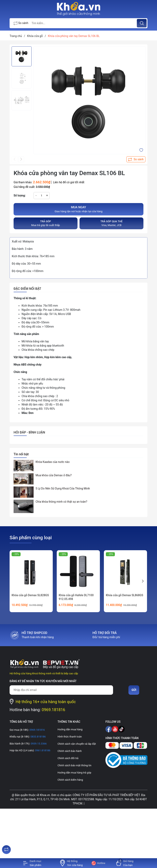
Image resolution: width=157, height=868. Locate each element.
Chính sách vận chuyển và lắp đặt (77, 744)
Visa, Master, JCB (111, 223)
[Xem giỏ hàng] (125, 863)
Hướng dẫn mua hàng (70, 729)
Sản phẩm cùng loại (31, 538)
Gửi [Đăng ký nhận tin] (134, 690)
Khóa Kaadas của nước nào (53, 462)
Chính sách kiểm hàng (70, 780)
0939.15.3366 (38, 744)
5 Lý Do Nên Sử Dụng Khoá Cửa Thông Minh (63, 488)
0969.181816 (54, 710)
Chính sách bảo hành (70, 751)
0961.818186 (42, 750)
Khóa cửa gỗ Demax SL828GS (30, 595)
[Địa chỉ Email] (61, 690)
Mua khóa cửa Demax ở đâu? (54, 475)
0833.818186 (38, 737)
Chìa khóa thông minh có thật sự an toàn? (61, 502)
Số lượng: (20, 195)
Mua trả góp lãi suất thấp (46, 223)
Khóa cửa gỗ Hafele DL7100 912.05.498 (76, 597)
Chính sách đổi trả (68, 758)
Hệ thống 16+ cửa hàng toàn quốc (46, 702)
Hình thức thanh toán (70, 737)
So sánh (21, 23)
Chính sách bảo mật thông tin (74, 765)
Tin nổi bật (21, 454)
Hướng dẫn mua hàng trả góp (74, 773)
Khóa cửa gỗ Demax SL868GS (125, 595)
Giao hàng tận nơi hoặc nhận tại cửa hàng (78, 209)
